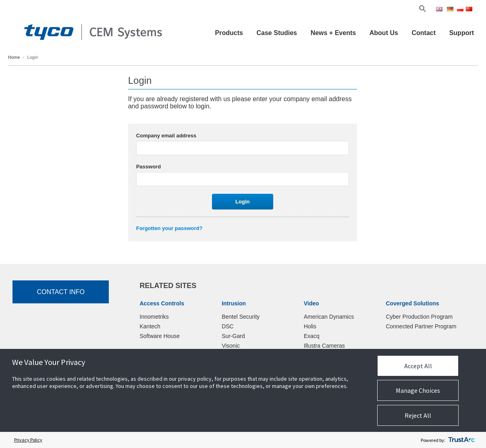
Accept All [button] (418, 366)
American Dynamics (329, 317)
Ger (451, 10)
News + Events (333, 33)
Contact (424, 33)
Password (148, 167)
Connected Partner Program (421, 326)
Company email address (166, 136)
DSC (228, 326)
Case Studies (277, 33)
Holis (310, 326)
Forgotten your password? (169, 228)
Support (462, 33)
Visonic (231, 346)
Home (14, 57)
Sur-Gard (233, 336)
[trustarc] (461, 440)
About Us (384, 33)
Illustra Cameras (324, 346)
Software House (160, 336)
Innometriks (154, 317)
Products (229, 33)
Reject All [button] (418, 415)
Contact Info (61, 292)
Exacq (312, 336)
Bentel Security (241, 317)
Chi (470, 10)
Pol (461, 10)
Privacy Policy (28, 440)
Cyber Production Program (419, 317)
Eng (441, 10)
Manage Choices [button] (418, 390)
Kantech (150, 326)
